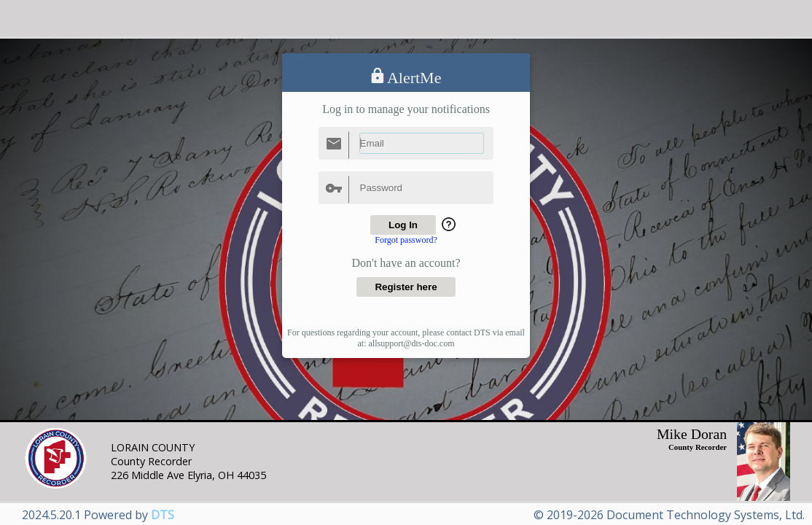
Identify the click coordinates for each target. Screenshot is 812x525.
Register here (406, 287)
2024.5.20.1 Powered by (98, 515)
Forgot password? (406, 240)
